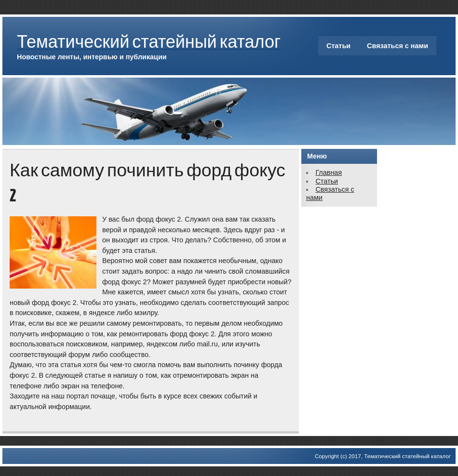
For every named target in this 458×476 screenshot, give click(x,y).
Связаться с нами (397, 46)
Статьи (338, 46)
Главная (329, 172)
